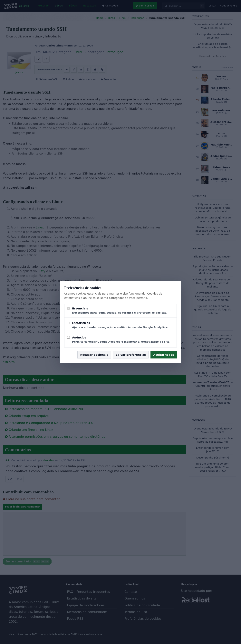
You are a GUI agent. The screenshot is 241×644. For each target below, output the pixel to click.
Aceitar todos (164, 355)
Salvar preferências (131, 355)
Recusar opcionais (94, 355)
